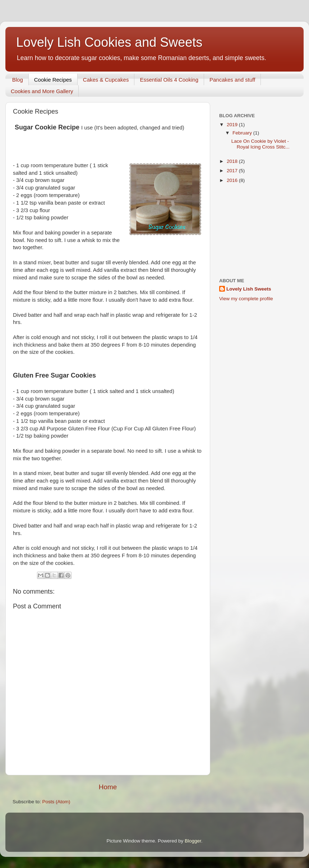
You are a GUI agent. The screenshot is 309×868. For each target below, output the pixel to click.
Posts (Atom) (56, 802)
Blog (18, 80)
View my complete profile (246, 299)
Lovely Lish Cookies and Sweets (109, 42)
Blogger (193, 841)
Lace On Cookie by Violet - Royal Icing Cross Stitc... (260, 144)
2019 (233, 125)
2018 (233, 161)
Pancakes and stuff (232, 80)
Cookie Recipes (53, 80)
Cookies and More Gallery (42, 91)
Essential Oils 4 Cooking (169, 80)
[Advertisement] (258, 231)
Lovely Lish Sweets (249, 289)
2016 (233, 180)
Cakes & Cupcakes (106, 80)
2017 (233, 171)
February (243, 133)
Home (108, 787)
